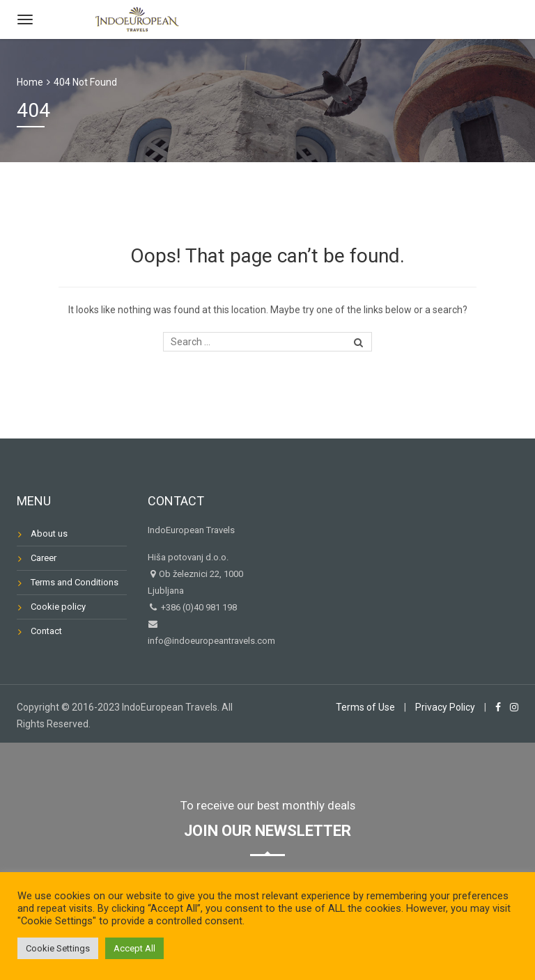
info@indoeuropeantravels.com (211, 641)
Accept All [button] (134, 948)
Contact (46, 631)
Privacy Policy (445, 707)
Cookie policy (58, 607)
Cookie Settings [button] (58, 948)
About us (49, 534)
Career (44, 558)
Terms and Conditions (75, 582)
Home (30, 82)
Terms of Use (365, 707)
